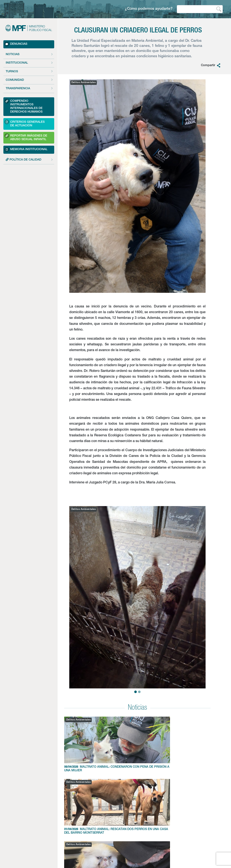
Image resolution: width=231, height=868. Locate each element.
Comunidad (15, 80)
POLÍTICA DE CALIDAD (24, 160)
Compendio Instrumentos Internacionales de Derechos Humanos (24, 106)
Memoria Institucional (26, 149)
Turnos (12, 72)
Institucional (17, 63)
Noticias (13, 54)
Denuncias (16, 44)
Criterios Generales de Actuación (25, 123)
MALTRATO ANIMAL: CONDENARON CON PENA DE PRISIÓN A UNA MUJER (88, 746)
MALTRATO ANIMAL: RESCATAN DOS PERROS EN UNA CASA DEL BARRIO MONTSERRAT (137, 748)
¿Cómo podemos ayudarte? (149, 9)
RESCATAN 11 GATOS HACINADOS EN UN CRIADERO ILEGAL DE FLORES (187, 746)
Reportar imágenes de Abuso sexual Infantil (26, 137)
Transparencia (18, 89)
